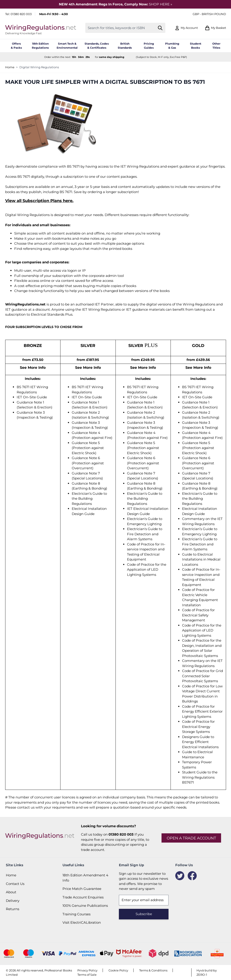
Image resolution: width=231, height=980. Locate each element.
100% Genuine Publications (85, 906)
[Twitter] (180, 876)
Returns (13, 909)
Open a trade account (191, 838)
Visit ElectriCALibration (82, 922)
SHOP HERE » (161, 4)
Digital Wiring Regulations (39, 67)
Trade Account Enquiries (83, 897)
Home (10, 67)
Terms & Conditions (153, 970)
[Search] (160, 28)
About (11, 892)
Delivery (13, 901)
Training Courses (76, 914)
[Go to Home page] (41, 28)
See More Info (33, 368)
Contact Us (15, 884)
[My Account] (186, 28)
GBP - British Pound (209, 14)
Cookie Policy (118, 970)
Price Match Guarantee (82, 889)
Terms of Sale (87, 975)
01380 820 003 (21, 14)
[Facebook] (192, 876)
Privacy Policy (87, 970)
